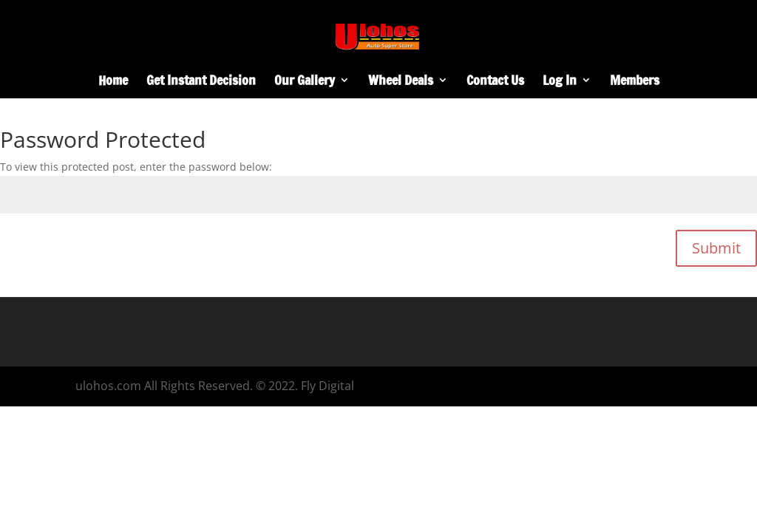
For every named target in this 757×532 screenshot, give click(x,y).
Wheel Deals (401, 82)
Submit (716, 248)
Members (635, 82)
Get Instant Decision (201, 82)
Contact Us (495, 82)
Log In (560, 82)
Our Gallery (305, 82)
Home (113, 82)
